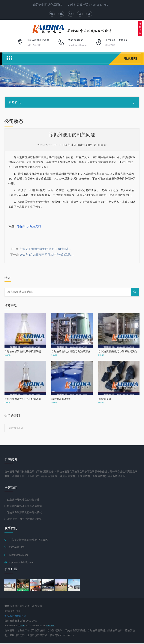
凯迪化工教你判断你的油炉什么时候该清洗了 (49, 249)
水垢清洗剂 (34, 226)
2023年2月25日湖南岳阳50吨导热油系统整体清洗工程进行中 (58, 255)
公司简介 (11, 459)
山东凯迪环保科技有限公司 (79, 145)
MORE (7, 355)
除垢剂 (21, 226)
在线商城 (130, 59)
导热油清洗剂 (16, 428)
